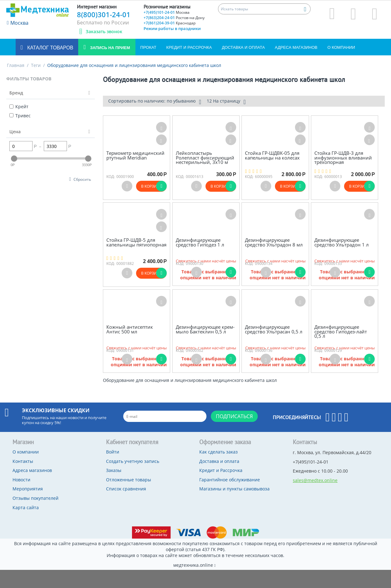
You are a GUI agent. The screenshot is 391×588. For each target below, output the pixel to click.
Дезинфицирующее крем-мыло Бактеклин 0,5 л (205, 329)
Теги (36, 65)
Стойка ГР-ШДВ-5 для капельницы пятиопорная (136, 242)
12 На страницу (226, 102)
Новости (21, 480)
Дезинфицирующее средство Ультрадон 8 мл (274, 242)
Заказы (114, 470)
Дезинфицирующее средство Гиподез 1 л (200, 242)
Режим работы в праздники (172, 28)
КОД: (111, 177)
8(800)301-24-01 (104, 14)
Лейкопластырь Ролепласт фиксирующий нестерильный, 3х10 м (205, 158)
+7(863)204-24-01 (174, 18)
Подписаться (234, 416)
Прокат (148, 47)
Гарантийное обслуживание (230, 480)
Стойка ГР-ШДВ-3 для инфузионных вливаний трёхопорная (343, 158)
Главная (16, 65)
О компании (341, 47)
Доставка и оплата (243, 47)
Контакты (23, 461)
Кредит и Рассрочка (189, 47)
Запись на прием (109, 48)
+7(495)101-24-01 (167, 12)
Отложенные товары (129, 480)
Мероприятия (28, 489)
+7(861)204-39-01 (170, 23)
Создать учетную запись (133, 461)
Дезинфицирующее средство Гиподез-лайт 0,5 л (341, 332)
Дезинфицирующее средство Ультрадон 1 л (342, 242)
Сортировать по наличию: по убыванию (155, 102)
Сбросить (82, 179)
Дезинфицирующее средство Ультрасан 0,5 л (274, 329)
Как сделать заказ (218, 452)
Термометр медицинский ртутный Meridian (135, 155)
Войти (113, 452)
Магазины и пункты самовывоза (234, 489)
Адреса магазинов (296, 47)
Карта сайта (26, 507)
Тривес (20, 116)
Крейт (19, 106)
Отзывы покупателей (36, 498)
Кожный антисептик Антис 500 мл (130, 329)
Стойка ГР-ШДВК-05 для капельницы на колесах (272, 155)
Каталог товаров (50, 48)
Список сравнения (126, 489)
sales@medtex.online (315, 480)
